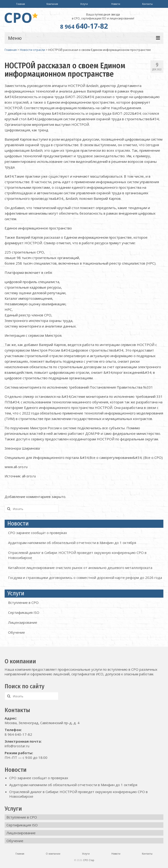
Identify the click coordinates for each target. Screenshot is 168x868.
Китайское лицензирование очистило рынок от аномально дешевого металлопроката (80, 568)
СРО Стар (89, 860)
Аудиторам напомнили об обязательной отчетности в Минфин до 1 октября (72, 543)
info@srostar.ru (17, 746)
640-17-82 (84, 26)
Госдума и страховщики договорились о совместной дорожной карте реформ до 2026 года (85, 578)
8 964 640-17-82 (18, 734)
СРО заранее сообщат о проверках (38, 533)
